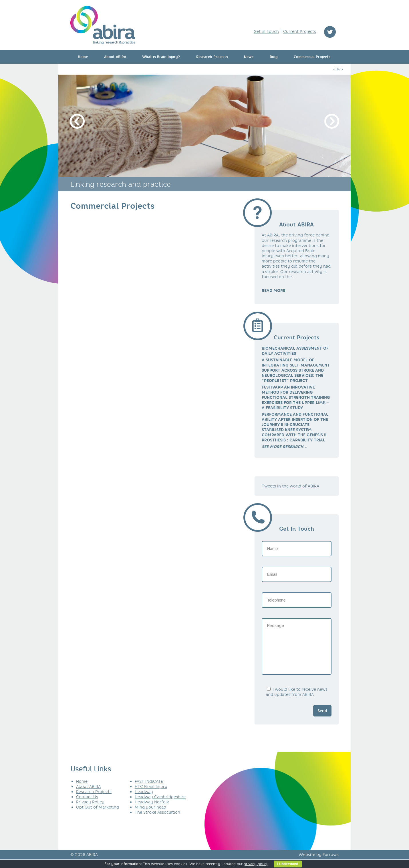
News (249, 57)
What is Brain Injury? (161, 57)
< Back (338, 69)
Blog (274, 57)
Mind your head (150, 816)
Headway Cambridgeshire (160, 805)
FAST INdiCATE (149, 790)
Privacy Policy (90, 811)
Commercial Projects (312, 57)
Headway (144, 800)
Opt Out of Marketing (98, 816)
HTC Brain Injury (151, 795)
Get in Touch (266, 31)
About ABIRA (115, 57)
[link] (285, 447)
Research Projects (212, 57)
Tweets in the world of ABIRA (290, 486)
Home (83, 57)
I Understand (288, 864)
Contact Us (87, 805)
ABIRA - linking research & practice (103, 25)
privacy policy (256, 864)
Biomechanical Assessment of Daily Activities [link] (295, 351)
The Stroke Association (157, 821)
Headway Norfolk (152, 811)
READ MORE (273, 290)
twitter (330, 32)
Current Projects (300, 31)
